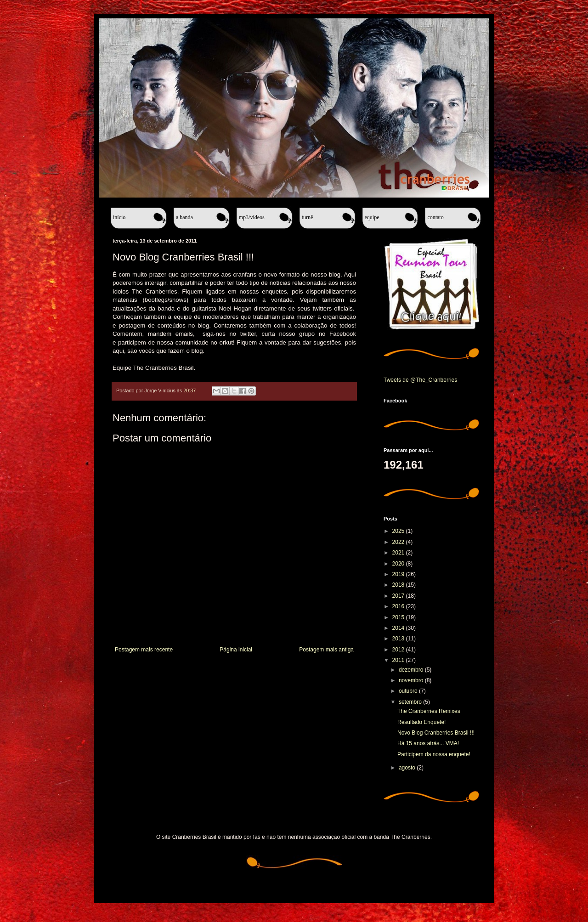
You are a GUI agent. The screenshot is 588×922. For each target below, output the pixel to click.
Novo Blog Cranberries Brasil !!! (436, 733)
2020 (399, 564)
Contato (435, 217)
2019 (399, 574)
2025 (399, 531)
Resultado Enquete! (421, 722)
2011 (399, 660)
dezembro (412, 670)
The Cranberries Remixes (429, 711)
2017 (399, 596)
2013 (399, 639)
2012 (399, 650)
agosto (408, 768)
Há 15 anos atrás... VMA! (428, 743)
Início (119, 217)
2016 (399, 606)
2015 (399, 617)
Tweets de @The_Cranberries (420, 380)
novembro (412, 680)
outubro (409, 691)
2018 (399, 585)
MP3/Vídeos (252, 217)
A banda (184, 217)
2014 (399, 628)
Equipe (372, 217)
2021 (399, 553)
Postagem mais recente (144, 650)
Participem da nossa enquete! (434, 754)
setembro (411, 702)
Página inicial (236, 650)
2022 (399, 542)
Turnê (308, 217)
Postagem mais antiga (326, 650)
